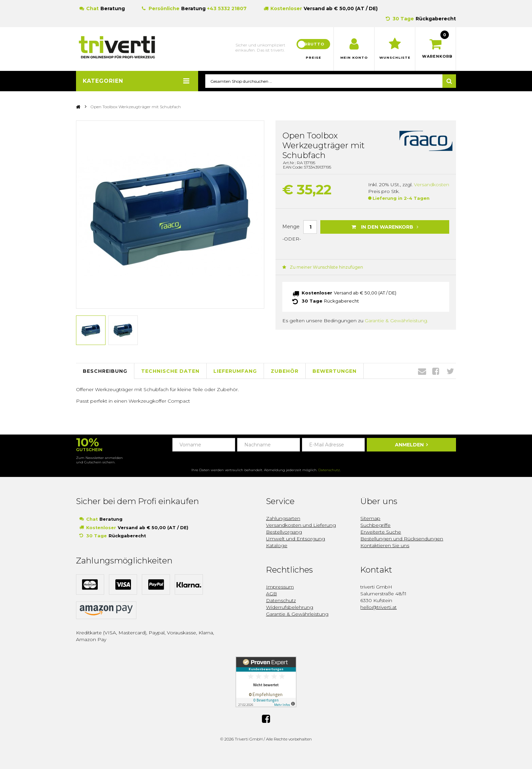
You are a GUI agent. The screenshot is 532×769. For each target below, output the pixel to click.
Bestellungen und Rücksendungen (402, 539)
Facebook (436, 371)
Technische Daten (170, 371)
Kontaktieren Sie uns (385, 546)
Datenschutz (329, 470)
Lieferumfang (235, 371)
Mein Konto (354, 58)
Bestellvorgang (284, 532)
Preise (313, 58)
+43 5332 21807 (227, 8)
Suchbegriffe (375, 525)
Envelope (422, 371)
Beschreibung (105, 371)
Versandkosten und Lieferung (301, 525)
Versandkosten (432, 185)
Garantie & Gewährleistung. (396, 321)
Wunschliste (395, 58)
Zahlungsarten (283, 519)
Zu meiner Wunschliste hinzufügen (320, 267)
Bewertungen (335, 371)
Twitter (450, 371)
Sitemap (370, 519)
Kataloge (277, 546)
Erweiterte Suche (381, 532)
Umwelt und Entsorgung (296, 539)
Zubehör (285, 371)
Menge (291, 227)
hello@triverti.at (378, 608)
